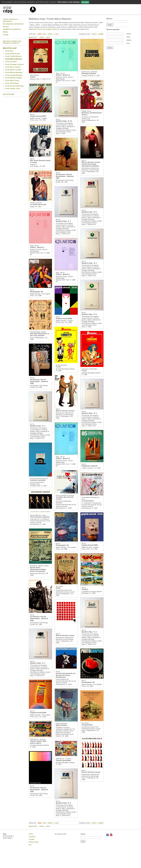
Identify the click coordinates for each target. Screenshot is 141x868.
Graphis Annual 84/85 (90, 545)
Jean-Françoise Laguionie (40, 517)
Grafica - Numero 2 (37, 247)
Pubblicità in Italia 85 (89, 466)
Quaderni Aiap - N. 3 (38, 426)
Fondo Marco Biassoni (14, 59)
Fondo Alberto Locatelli (13, 70)
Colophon (32, 837)
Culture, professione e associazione (11, 20)
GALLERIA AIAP (9, 94)
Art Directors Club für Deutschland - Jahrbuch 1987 (65, 176)
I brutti (58, 367)
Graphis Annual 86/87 (38, 116)
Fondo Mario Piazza (12, 80)
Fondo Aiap (9, 51)
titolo (45, 34)
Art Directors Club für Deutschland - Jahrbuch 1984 (39, 790)
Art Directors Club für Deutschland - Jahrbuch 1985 (39, 618)
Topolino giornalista (63, 760)
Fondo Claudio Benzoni (13, 56)
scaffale (101, 34)
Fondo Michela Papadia (13, 78)
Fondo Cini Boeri (11, 62)
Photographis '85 (62, 545)
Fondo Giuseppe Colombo (14, 64)
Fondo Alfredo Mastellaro (14, 72)
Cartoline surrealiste (38, 480)
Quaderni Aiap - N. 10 (64, 121)
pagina (31, 37)
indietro (42, 37)
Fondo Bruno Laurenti (13, 67)
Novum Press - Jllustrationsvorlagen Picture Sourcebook (38, 569)
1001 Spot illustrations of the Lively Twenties (39, 335)
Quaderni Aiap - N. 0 (63, 803)
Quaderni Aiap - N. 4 (89, 413)
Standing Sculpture (89, 73)
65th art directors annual (65, 411)
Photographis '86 (36, 292)
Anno (128, 43)
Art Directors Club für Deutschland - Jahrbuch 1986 (39, 381)
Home (31, 834)
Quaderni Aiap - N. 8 (89, 314)
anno (40, 34)
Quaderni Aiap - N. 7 (63, 221)
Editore (129, 40)
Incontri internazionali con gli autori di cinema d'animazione (66, 675)
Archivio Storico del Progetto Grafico (44, 29)
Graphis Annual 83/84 (38, 713)
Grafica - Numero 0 (63, 458)
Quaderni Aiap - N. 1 (38, 663)
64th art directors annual (65, 635)
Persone (6, 27)
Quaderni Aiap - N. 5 (89, 263)
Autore (129, 34)
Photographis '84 (88, 682)
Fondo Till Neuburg (12, 83)
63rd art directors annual (91, 772)
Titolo (128, 37)
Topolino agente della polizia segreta (38, 742)
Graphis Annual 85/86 (64, 318)
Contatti (6, 35)
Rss (30, 845)
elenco (94, 34)
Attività (5, 32)
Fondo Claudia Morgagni (14, 75)
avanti (48, 37)
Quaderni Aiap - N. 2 (89, 632)
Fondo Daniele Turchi (13, 88)
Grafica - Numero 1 (63, 274)
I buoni (84, 371)
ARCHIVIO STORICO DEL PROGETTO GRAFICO (12, 42)
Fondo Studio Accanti (13, 54)
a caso (56, 34)
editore (50, 34)
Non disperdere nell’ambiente (13, 24)
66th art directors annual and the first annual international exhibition (91, 164)
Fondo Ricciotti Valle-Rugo (14, 86)
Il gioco (33, 77)
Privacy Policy (34, 842)
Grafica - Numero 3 (63, 75)
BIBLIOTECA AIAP (10, 48)
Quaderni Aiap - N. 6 (89, 212)
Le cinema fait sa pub (38, 204)
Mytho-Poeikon (62, 725)
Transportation (87, 725)
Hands (58, 588)
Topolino (85, 589)
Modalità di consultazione (12, 29)
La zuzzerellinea (88, 501)
